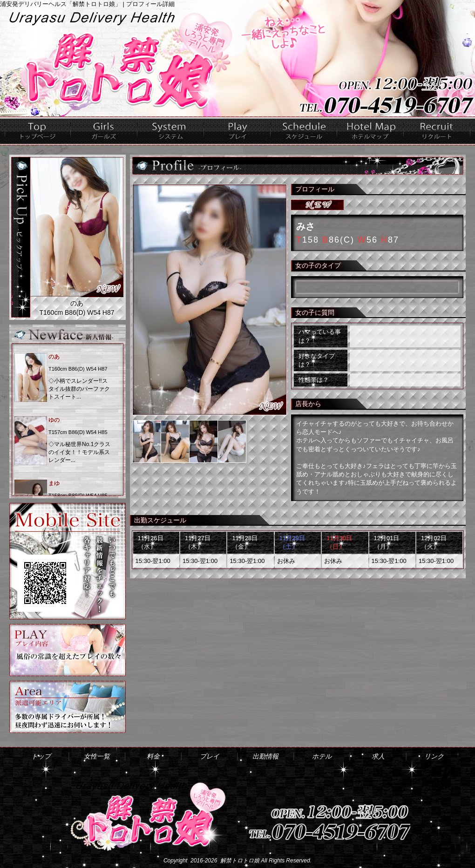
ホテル (370, 131)
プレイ (237, 131)
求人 (437, 131)
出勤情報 (304, 131)
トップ (38, 131)
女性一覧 (104, 131)
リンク (434, 756)
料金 (171, 131)
